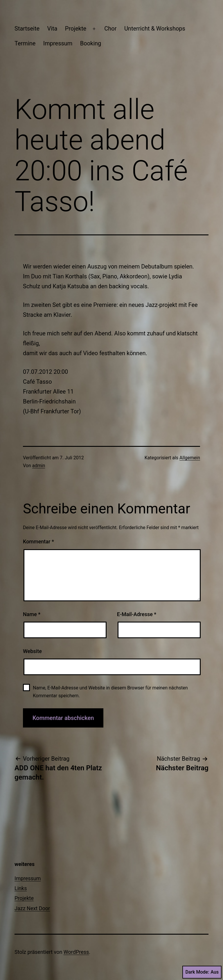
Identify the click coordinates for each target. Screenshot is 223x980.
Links (21, 888)
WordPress (76, 952)
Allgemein (190, 458)
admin (39, 466)
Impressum (58, 43)
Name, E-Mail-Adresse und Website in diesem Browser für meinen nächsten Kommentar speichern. (110, 692)
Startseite (27, 29)
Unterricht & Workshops (155, 29)
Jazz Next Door (32, 908)
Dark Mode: (202, 972)
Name (32, 614)
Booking (91, 43)
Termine (25, 43)
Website (32, 651)
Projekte (76, 29)
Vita (52, 29)
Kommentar (38, 541)
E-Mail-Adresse (137, 614)
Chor (110, 29)
